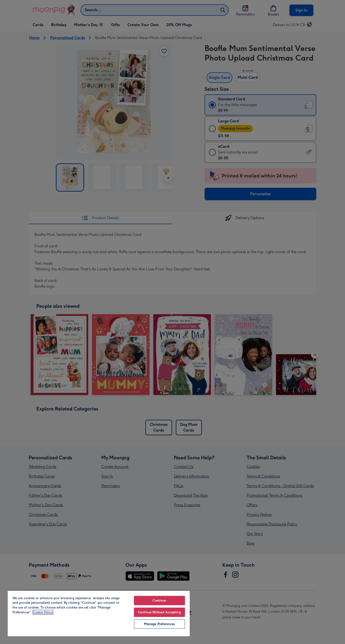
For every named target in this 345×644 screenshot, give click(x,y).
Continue (159, 601)
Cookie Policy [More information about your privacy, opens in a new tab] (43, 612)
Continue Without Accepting (159, 612)
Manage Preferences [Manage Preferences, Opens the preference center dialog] (159, 624)
